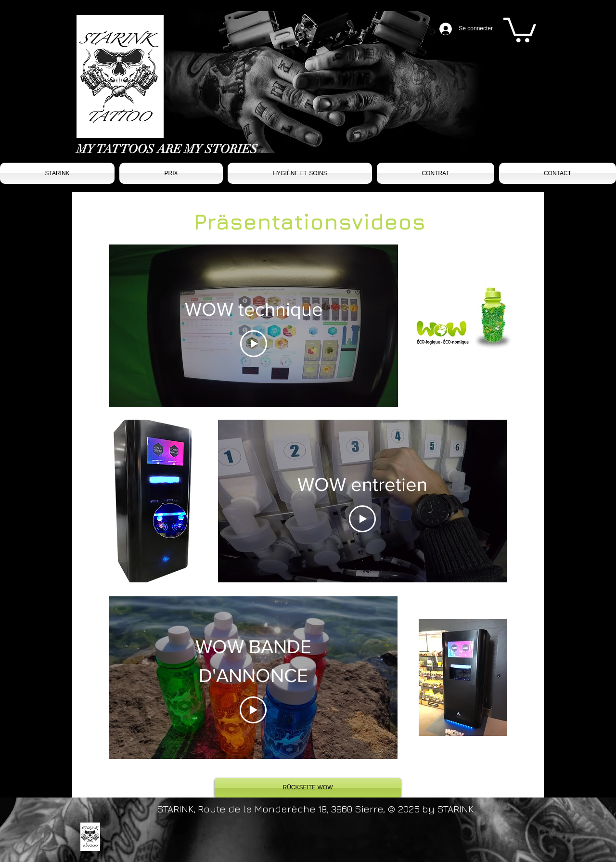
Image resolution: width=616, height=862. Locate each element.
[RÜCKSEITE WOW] (308, 788)
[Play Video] (254, 344)
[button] (520, 29)
